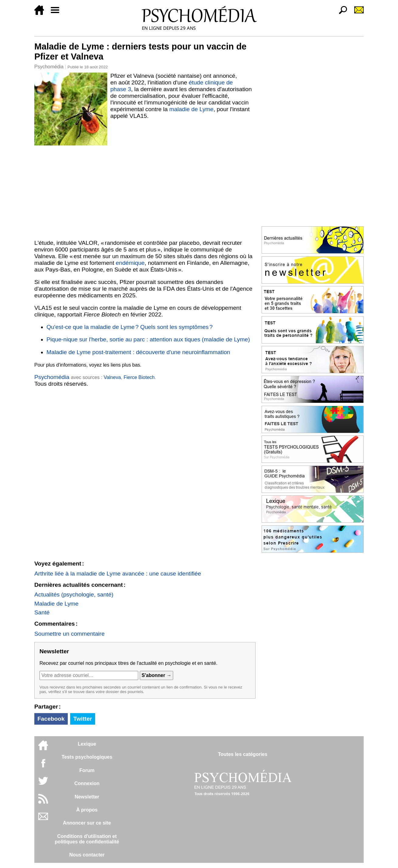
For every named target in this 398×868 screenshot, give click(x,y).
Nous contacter (87, 855)
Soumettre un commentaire (69, 634)
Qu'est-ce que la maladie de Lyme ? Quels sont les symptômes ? (130, 327)
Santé (42, 612)
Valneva (112, 377)
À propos (87, 810)
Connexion (87, 783)
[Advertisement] (145, 191)
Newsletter (87, 797)
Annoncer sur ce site (87, 823)
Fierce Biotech (139, 377)
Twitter (82, 719)
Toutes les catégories (242, 754)
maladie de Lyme (191, 109)
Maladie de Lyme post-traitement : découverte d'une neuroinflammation (138, 352)
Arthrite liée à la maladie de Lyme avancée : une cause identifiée (118, 574)
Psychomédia (49, 67)
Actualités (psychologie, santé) (74, 595)
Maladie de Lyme (56, 604)
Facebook (51, 719)
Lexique (87, 744)
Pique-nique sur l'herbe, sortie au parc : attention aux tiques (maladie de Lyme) (148, 339)
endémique (130, 263)
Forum (87, 770)
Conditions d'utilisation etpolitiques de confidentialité (87, 839)
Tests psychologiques (87, 757)
